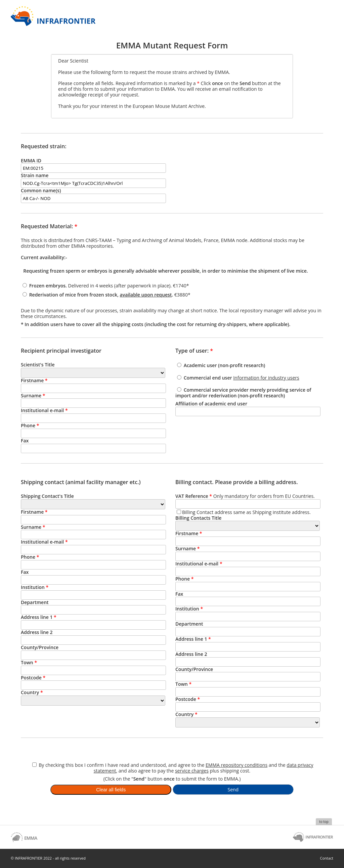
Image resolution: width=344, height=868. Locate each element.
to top (324, 822)
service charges (192, 771)
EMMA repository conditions (236, 765)
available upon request (146, 295)
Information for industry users (266, 378)
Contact (327, 858)
